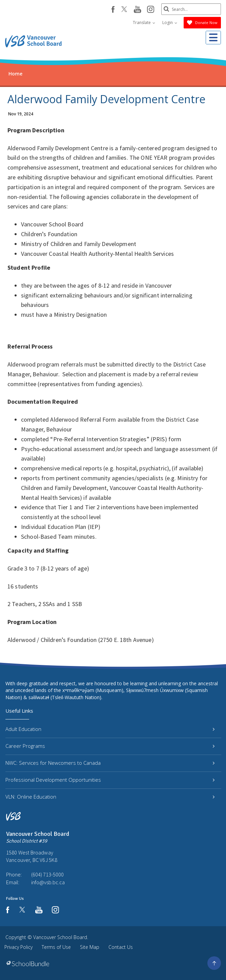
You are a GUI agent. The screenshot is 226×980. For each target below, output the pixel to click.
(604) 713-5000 (47, 874)
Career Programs (110, 746)
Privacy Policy (18, 947)
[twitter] (123, 10)
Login (170, 23)
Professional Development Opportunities (110, 780)
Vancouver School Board (60, 937)
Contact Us (121, 947)
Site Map (90, 947)
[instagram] (149, 10)
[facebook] (112, 9)
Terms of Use (56, 947)
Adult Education (110, 729)
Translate (144, 23)
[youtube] (136, 10)
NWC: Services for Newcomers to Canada (110, 763)
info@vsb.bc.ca (48, 882)
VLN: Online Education (110, 797)
